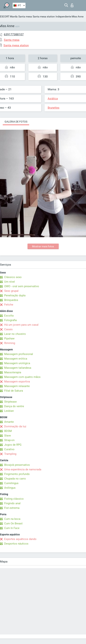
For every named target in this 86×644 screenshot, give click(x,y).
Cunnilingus (11, 483)
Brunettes (54, 108)
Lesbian (9, 411)
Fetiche (9, 305)
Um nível (10, 282)
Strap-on (9, 440)
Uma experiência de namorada (23, 469)
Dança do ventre (14, 406)
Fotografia (10, 320)
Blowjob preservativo (17, 465)
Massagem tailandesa (18, 368)
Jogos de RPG (13, 445)
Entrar (72, 5)
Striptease (10, 402)
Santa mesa (25, 16)
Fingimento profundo (17, 474)
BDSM (8, 431)
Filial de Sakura (14, 391)
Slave (8, 436)
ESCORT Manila (9, 16)
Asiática (53, 99)
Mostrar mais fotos (43, 246)
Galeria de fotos (16, 122)
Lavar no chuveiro (15, 334)
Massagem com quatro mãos (22, 377)
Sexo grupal (11, 291)
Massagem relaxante (17, 386)
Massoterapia (13, 372)
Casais (8, 329)
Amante (9, 422)
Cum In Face (12, 528)
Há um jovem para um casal (21, 325)
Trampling (10, 454)
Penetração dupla (15, 295)
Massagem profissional (19, 354)
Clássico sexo (13, 277)
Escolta (9, 316)
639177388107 (14, 34)
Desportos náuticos (16, 544)
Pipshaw (9, 338)
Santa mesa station (44, 16)
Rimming (10, 343)
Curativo (9, 449)
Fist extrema (12, 508)
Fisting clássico (14, 499)
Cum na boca (12, 519)
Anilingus (10, 488)
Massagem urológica (17, 363)
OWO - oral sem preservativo (22, 286)
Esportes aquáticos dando (20, 539)
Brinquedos (11, 300)
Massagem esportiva (17, 382)
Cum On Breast (13, 523)
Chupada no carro (15, 479)
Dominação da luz (15, 426)
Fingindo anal (12, 503)
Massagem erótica (16, 359)
